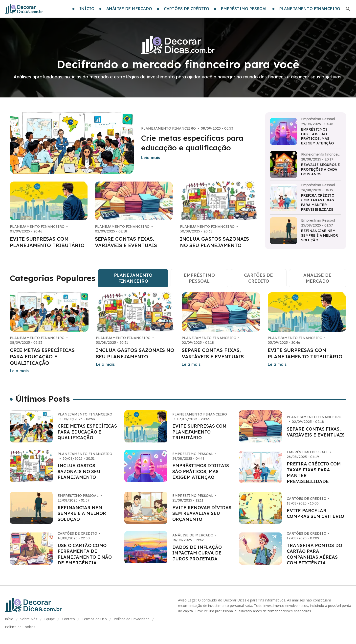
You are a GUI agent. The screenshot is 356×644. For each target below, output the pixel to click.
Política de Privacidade (132, 619)
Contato (68, 619)
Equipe (50, 619)
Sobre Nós (29, 619)
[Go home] (24, 9)
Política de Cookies (20, 627)
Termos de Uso (94, 619)
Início (9, 619)
